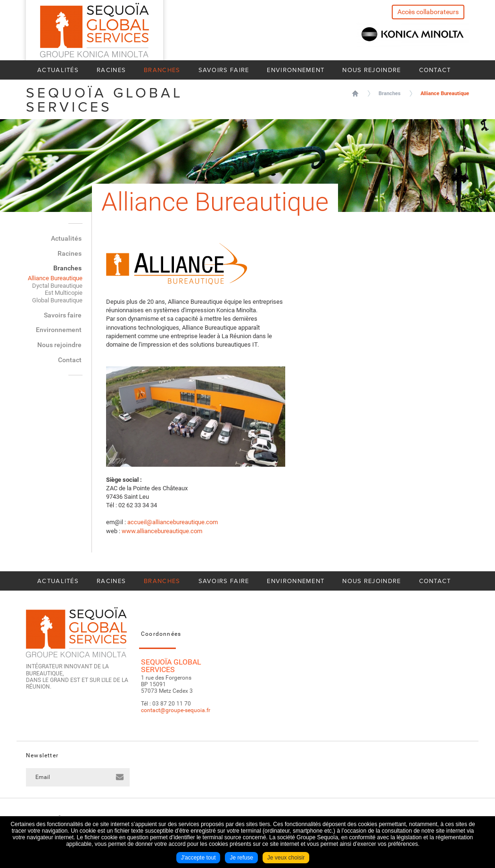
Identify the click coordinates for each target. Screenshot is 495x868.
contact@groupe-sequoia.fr (176, 710)
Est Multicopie (64, 293)
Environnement (296, 70)
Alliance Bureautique (445, 93)
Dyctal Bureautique (57, 286)
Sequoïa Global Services (355, 93)
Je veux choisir (286, 858)
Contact (435, 70)
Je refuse (241, 858)
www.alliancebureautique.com (162, 531)
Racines (111, 70)
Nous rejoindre (371, 70)
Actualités (58, 70)
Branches (162, 70)
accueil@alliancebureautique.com (173, 522)
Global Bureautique (57, 300)
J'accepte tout (198, 858)
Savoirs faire (224, 70)
